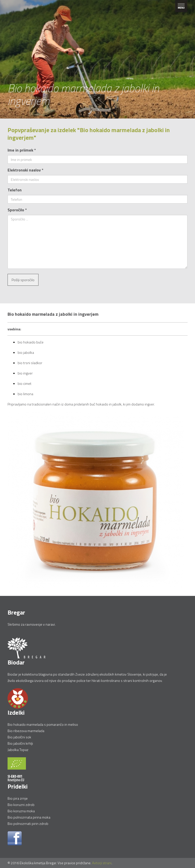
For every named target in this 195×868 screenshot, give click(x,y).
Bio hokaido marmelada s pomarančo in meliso (43, 724)
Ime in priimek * (22, 150)
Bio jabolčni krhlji (20, 743)
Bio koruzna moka (21, 811)
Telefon (15, 190)
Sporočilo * (17, 210)
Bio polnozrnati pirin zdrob (28, 823)
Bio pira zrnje (18, 798)
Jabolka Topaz (18, 750)
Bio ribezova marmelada (26, 731)
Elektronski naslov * (26, 170)
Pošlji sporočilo (23, 280)
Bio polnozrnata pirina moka (29, 817)
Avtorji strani (102, 863)
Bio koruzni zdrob (21, 805)
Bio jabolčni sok (19, 737)
